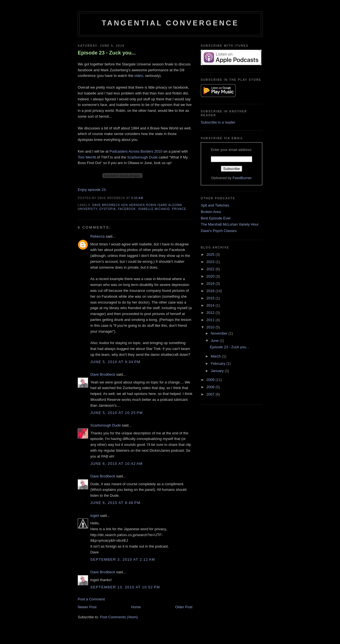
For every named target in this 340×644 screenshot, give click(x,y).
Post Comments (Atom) (119, 617)
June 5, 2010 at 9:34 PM (115, 362)
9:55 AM (137, 198)
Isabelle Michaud (154, 209)
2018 (211, 291)
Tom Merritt (87, 157)
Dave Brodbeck (103, 374)
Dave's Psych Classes (219, 231)
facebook (127, 209)
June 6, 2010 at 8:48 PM (115, 503)
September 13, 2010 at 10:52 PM (125, 587)
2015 (211, 298)
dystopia (108, 209)
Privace (179, 209)
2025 (211, 254)
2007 (211, 394)
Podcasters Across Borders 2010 (136, 151)
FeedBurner (242, 178)
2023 (211, 262)
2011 (211, 320)
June (215, 341)
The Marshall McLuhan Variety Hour (230, 224)
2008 (211, 387)
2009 (211, 380)
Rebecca (97, 236)
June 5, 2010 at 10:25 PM (117, 413)
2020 (211, 276)
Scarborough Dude (143, 157)
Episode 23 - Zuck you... (107, 53)
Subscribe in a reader (218, 122)
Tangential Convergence (170, 23)
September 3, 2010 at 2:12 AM (123, 559)
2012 (211, 313)
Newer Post (87, 607)
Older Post (184, 607)
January (218, 371)
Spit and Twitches (215, 205)
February (219, 364)
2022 (211, 269)
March (216, 356)
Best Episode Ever (216, 218)
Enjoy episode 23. (92, 190)
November (220, 333)
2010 (211, 327)
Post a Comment (91, 599)
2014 (211, 305)
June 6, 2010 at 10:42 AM (116, 464)
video (139, 76)
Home (136, 607)
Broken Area (211, 212)
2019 (211, 284)
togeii (95, 516)
